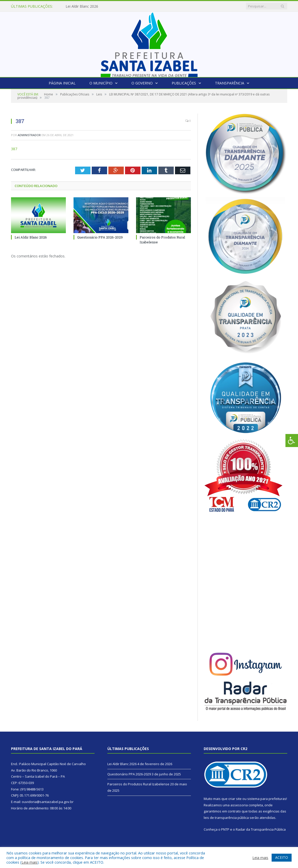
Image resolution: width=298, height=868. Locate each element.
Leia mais (29, 862)
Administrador (29, 135)
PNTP (225, 829)
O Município (101, 83)
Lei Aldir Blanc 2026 (82, 6)
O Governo (142, 83)
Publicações (184, 83)
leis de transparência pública (226, 818)
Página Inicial (62, 83)
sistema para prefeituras (267, 799)
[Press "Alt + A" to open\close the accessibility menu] (292, 441)
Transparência (230, 83)
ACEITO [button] (282, 857)
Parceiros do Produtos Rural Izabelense (138, 784)
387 (14, 149)
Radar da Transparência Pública (261, 829)
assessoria (239, 805)
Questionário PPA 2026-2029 (100, 237)
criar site (235, 799)
